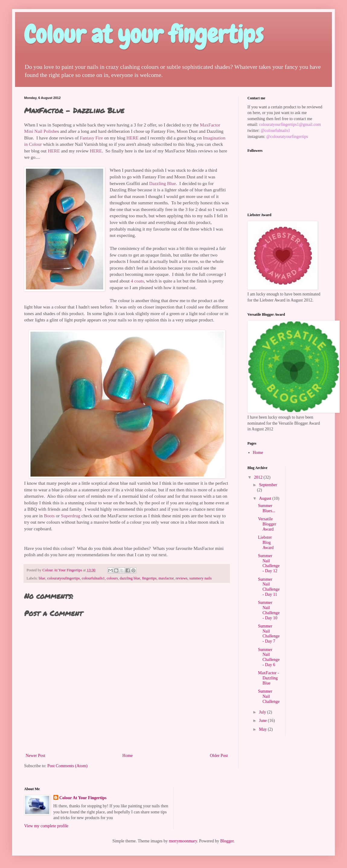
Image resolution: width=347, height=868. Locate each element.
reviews (181, 578)
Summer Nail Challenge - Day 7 (269, 634)
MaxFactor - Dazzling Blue (269, 678)
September (268, 485)
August (266, 498)
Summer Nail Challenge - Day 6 (269, 657)
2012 (259, 477)
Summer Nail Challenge (269, 696)
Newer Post (35, 756)
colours (112, 578)
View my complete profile (46, 826)
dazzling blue (130, 578)
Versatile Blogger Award (267, 524)
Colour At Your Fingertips (83, 798)
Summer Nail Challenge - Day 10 (269, 610)
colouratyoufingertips (63, 578)
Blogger (227, 841)
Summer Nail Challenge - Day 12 (269, 563)
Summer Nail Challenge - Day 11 (269, 587)
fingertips (149, 578)
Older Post (219, 756)
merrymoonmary (183, 841)
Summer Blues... (267, 508)
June (263, 721)
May (263, 729)
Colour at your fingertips (144, 34)
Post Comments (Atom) (67, 766)
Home (128, 756)
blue (42, 578)
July (263, 712)
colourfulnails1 (93, 578)
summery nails (201, 578)
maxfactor (166, 578)
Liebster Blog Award (266, 542)
